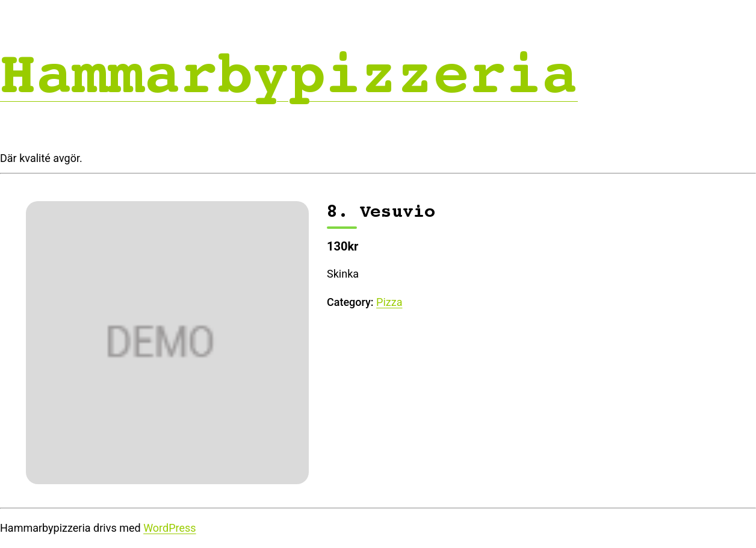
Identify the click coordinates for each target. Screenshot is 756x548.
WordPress (169, 528)
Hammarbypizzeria (289, 75)
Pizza (389, 302)
